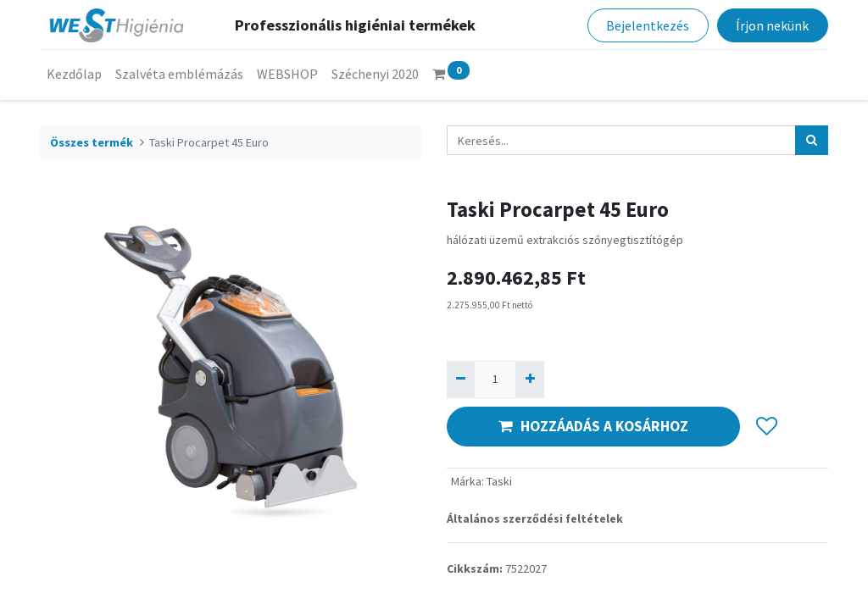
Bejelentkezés (648, 25)
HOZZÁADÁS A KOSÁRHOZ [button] (593, 426)
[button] (767, 426)
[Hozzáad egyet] (529, 379)
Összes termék (92, 142)
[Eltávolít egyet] (461, 379)
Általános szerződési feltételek (535, 518)
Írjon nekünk (772, 25)
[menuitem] (74, 74)
